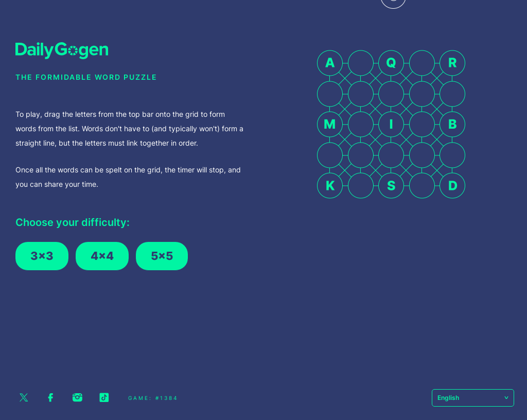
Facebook (51, 398)
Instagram (77, 398)
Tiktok (104, 398)
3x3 (42, 256)
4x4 (102, 256)
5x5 (162, 256)
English (473, 398)
